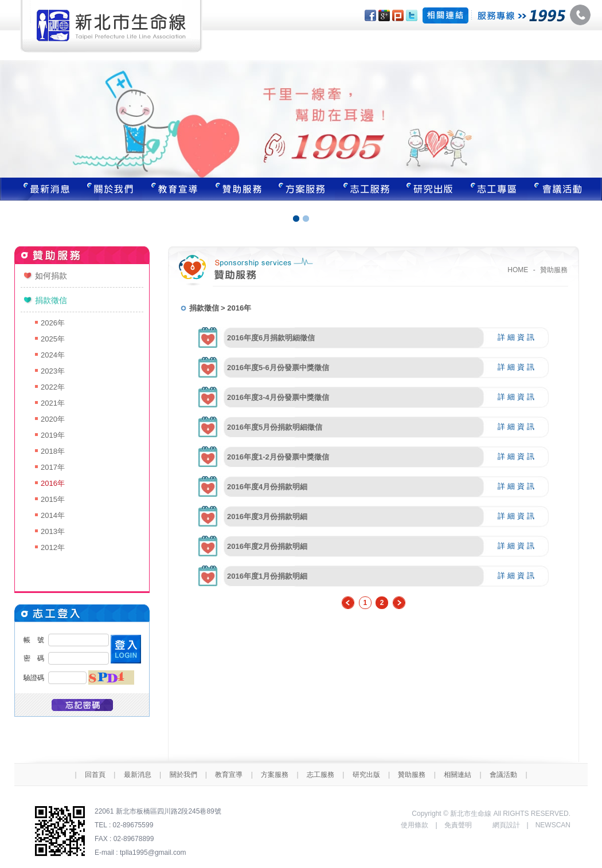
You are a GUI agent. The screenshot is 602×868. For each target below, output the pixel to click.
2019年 (53, 435)
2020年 (53, 419)
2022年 (53, 387)
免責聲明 (458, 825)
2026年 (53, 323)
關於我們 (110, 189)
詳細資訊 (517, 337)
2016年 (53, 483)
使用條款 (415, 825)
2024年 (53, 355)
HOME (518, 270)
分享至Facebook (370, 15)
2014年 (53, 515)
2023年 (53, 371)
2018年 (53, 451)
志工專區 (495, 189)
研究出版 (431, 189)
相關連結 (458, 775)
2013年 (53, 531)
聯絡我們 (565, 189)
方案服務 (303, 189)
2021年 (53, 403)
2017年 (53, 467)
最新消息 (39, 189)
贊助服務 (239, 189)
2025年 (53, 339)
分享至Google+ (384, 15)
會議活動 (503, 775)
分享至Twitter (412, 15)
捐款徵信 (51, 300)
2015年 (53, 499)
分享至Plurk (398, 15)
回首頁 (95, 775)
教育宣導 (174, 189)
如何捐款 (51, 276)
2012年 (53, 547)
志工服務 (367, 189)
